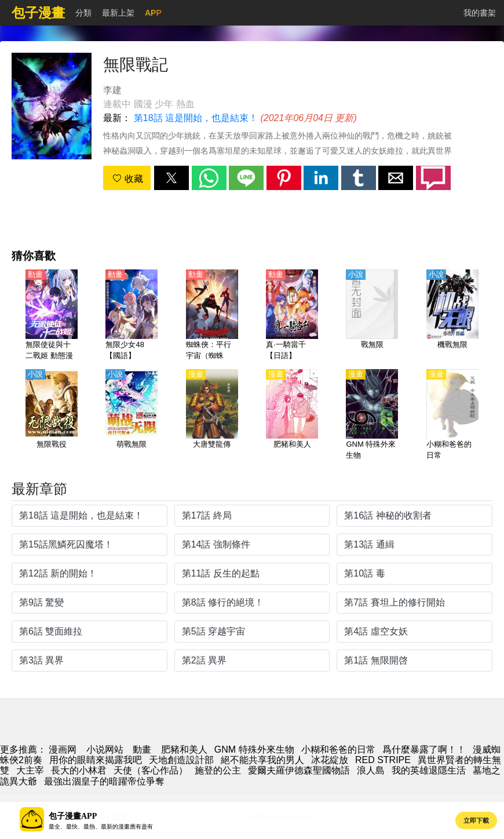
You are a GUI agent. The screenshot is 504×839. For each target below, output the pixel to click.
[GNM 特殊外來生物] (372, 415)
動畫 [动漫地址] (142, 749)
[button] (171, 178)
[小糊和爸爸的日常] (452, 415)
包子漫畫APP (73, 816)
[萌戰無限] (132, 415)
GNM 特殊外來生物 (254, 749)
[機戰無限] (452, 316)
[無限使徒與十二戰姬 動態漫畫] (52, 316)
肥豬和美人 (184, 749)
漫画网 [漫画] (63, 749)
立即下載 (476, 820)
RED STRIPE (383, 760)
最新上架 (118, 13)
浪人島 (371, 770)
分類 (83, 13)
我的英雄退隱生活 (429, 770)
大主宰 (30, 770)
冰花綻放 (330, 760)
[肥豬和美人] (292, 415)
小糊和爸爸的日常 (338, 749)
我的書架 (480, 13)
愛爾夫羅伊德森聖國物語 (299, 770)
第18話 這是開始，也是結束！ (196, 118)
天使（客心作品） (151, 770)
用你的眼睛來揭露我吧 (96, 760)
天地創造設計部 (181, 760)
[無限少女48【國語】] (132, 316)
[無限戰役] (52, 415)
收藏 (127, 179)
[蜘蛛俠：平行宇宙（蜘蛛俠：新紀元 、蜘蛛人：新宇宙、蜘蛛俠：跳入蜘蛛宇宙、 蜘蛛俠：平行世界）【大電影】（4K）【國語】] (212, 316)
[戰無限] (372, 316)
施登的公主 (218, 770)
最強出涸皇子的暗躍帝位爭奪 (104, 781)
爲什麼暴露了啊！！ (424, 749)
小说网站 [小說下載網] (105, 749)
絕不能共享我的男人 (262, 760)
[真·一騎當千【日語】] (292, 316)
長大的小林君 (79, 770)
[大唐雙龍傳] (212, 415)
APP (153, 13)
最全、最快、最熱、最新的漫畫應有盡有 (101, 827)
